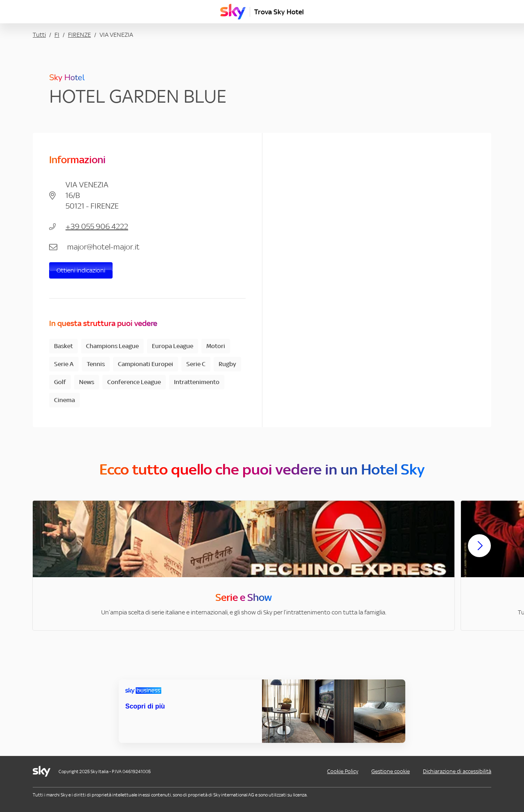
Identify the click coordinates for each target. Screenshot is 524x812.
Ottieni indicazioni (81, 270)
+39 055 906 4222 (97, 226)
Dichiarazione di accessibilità (457, 771)
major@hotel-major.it (103, 247)
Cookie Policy (343, 771)
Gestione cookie (391, 771)
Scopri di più (145, 706)
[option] (244, 566)
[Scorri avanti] (479, 552)
